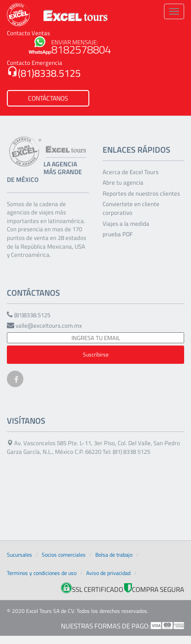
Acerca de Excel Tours (131, 172)
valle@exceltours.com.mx (44, 326)
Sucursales (19, 555)
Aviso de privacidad (108, 573)
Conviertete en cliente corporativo (131, 208)
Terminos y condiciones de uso (42, 573)
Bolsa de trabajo (114, 555)
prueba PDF (118, 234)
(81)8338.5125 (44, 73)
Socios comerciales (64, 555)
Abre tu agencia (123, 183)
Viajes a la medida (126, 224)
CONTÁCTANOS (48, 98)
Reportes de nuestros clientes (141, 194)
